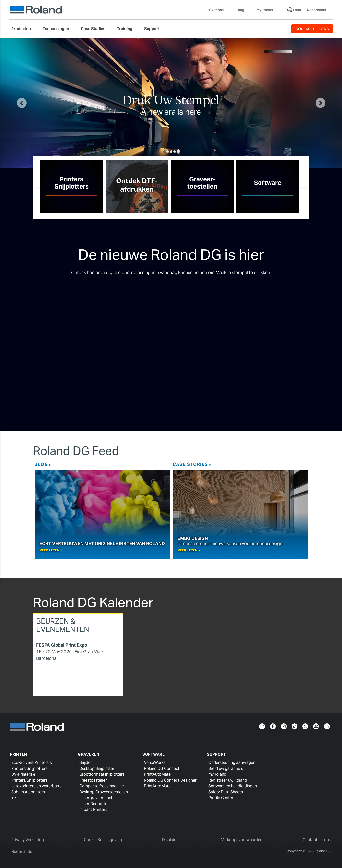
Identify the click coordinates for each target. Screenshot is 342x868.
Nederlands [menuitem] (319, 10)
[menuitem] (24, 29)
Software (154, 754)
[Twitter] (305, 726)
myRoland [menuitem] (265, 10)
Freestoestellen (93, 780)
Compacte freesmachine (102, 786)
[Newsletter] (262, 726)
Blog (41, 464)
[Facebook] (273, 726)
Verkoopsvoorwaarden (242, 840)
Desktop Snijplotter (97, 768)
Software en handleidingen (233, 786)
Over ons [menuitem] (219, 10)
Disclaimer (172, 840)
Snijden (86, 763)
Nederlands (22, 851)
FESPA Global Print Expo (62, 645)
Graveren (88, 754)
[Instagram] (284, 726)
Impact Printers (93, 810)
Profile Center (221, 798)
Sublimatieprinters (28, 792)
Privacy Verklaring (28, 840)
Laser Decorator (94, 804)
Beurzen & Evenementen (63, 625)
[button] (22, 103)
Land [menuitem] (297, 10)
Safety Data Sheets (226, 792)
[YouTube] (316, 726)
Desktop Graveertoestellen (104, 792)
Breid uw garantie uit (227, 768)
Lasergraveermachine (99, 798)
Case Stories (190, 464)
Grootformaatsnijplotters (102, 774)
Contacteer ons (317, 840)
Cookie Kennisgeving (103, 840)
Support (216, 754)
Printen (18, 754)
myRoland (217, 774)
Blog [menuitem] (241, 10)
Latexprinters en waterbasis (36, 786)
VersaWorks (155, 763)
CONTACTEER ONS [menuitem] (312, 29)
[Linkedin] (327, 726)
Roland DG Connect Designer (170, 780)
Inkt (15, 798)
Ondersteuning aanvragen (232, 763)
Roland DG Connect (162, 768)
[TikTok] (295, 726)
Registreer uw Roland (228, 780)
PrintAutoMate (157, 774)
